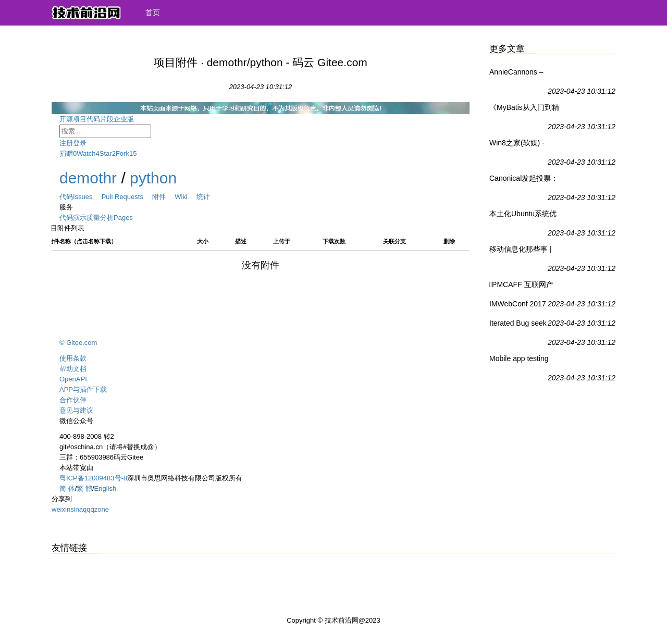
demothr (88, 178)
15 (133, 153)
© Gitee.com (78, 343)
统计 (203, 197)
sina (77, 509)
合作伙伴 (73, 400)
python (153, 178)
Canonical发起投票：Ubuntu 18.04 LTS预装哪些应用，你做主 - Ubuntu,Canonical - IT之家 (524, 180)
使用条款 (73, 358)
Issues (87, 197)
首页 (153, 13)
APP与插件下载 (83, 389)
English (106, 488)
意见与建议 (76, 410)
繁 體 (84, 488)
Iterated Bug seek (518, 323)
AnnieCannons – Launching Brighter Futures (520, 74)
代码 (66, 197)
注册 (66, 143)
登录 (80, 143)
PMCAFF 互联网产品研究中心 (521, 287)
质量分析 (100, 218)
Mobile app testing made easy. (519, 361)
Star (106, 153)
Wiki (186, 197)
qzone (99, 509)
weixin (61, 509)
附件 (163, 197)
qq (87, 509)
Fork (122, 153)
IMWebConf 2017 (518, 304)
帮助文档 (73, 369)
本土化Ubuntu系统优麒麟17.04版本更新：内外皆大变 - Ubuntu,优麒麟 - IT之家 (524, 216)
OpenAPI (73, 379)
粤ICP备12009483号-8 (93, 478)
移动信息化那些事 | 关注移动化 (521, 251)
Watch (86, 153)
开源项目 (73, 119)
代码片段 (100, 119)
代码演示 (73, 218)
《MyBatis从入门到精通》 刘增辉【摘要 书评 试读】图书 (524, 109)
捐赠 (66, 153)
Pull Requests (127, 197)
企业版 (132, 119)
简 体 (67, 488)
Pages (123, 218)
